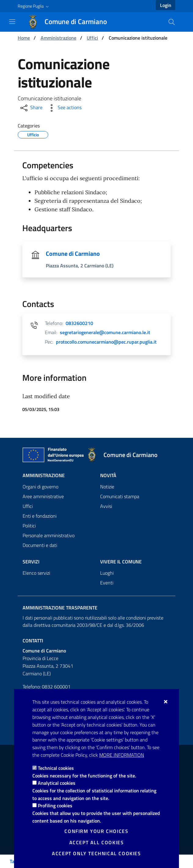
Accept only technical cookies (96, 853)
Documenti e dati (40, 545)
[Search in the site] (172, 22)
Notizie (107, 487)
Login (166, 5)
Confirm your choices (96, 831)
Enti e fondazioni (40, 516)
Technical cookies (56, 768)
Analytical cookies (57, 783)
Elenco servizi (36, 573)
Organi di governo (40, 487)
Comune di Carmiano (73, 254)
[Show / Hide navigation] (12, 22)
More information (122, 755)
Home (24, 38)
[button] (34, 6)
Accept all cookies (97, 842)
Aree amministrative (43, 496)
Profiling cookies (55, 805)
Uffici (92, 38)
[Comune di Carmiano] (71, 22)
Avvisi (106, 506)
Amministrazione (58, 38)
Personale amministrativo (49, 535)
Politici (29, 526)
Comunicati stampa (120, 496)
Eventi (107, 583)
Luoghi (107, 573)
